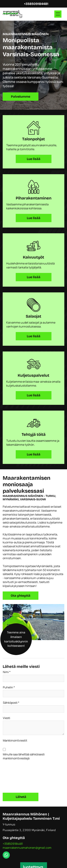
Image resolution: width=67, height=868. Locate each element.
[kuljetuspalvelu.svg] (34, 364)
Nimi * (7, 672)
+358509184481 (13, 844)
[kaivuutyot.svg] (34, 246)
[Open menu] (58, 14)
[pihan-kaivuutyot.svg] (34, 423)
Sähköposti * (11, 703)
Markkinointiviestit (15, 740)
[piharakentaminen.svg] (34, 187)
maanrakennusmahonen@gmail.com (27, 848)
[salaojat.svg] (34, 305)
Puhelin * (9, 687)
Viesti (7, 718)
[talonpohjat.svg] (34, 128)
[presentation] (18, 776)
